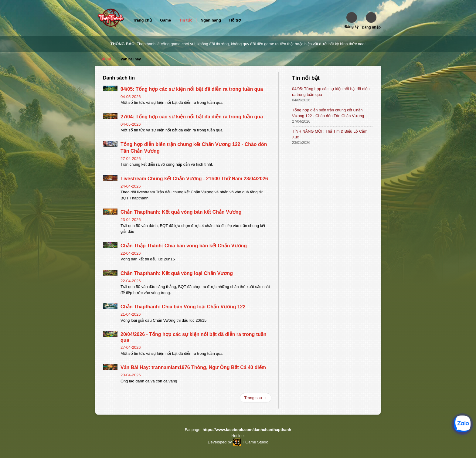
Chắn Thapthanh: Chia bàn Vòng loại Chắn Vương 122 (183, 307)
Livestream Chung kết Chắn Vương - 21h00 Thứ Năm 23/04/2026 (194, 179)
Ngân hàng (211, 20)
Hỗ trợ (235, 20)
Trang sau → (256, 398)
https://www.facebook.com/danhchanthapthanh (247, 430)
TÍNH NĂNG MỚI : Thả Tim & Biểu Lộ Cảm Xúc (330, 134)
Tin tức (186, 20)
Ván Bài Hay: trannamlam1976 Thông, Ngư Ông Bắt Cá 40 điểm (193, 367)
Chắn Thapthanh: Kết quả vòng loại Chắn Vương (177, 273)
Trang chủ (142, 20)
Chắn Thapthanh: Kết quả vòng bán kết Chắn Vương (181, 212)
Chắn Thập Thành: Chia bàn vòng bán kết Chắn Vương (184, 246)
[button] (352, 20)
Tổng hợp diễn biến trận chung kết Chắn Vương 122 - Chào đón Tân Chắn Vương (328, 113)
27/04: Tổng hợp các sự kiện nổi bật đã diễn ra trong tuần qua (192, 117)
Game (165, 20)
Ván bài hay (131, 59)
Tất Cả (105, 59)
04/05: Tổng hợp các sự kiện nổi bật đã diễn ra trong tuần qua (192, 89)
